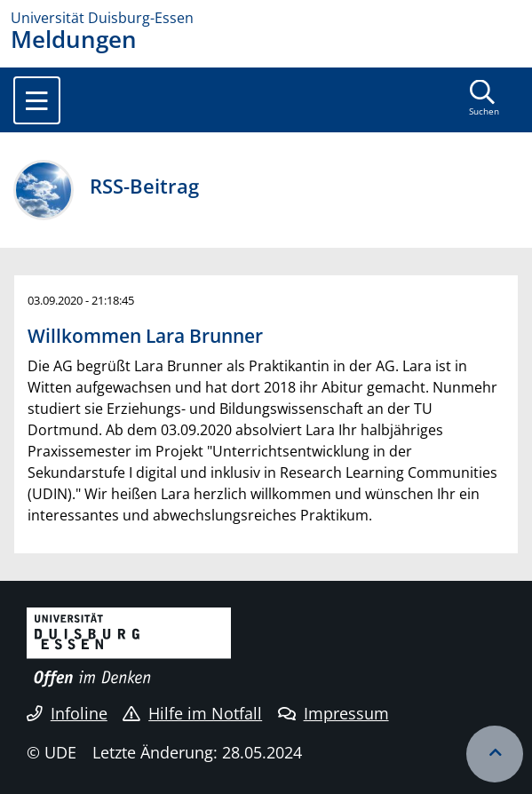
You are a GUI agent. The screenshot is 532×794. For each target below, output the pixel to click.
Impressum (333, 713)
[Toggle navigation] (37, 100)
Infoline (67, 713)
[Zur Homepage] (266, 18)
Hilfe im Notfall (192, 713)
